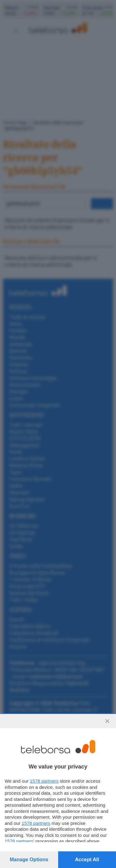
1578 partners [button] (44, 781)
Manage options (29, 860)
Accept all (87, 860)
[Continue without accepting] (107, 721)
